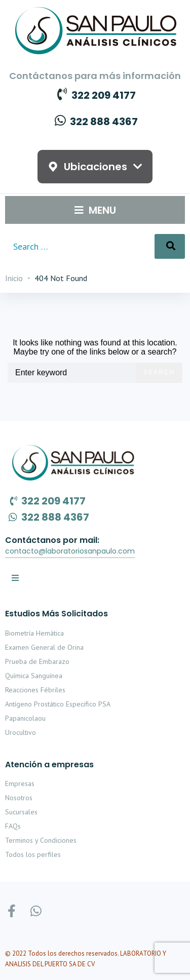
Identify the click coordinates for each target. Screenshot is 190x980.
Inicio (14, 278)
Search (159, 372)
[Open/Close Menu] (95, 210)
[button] (70, 552)
